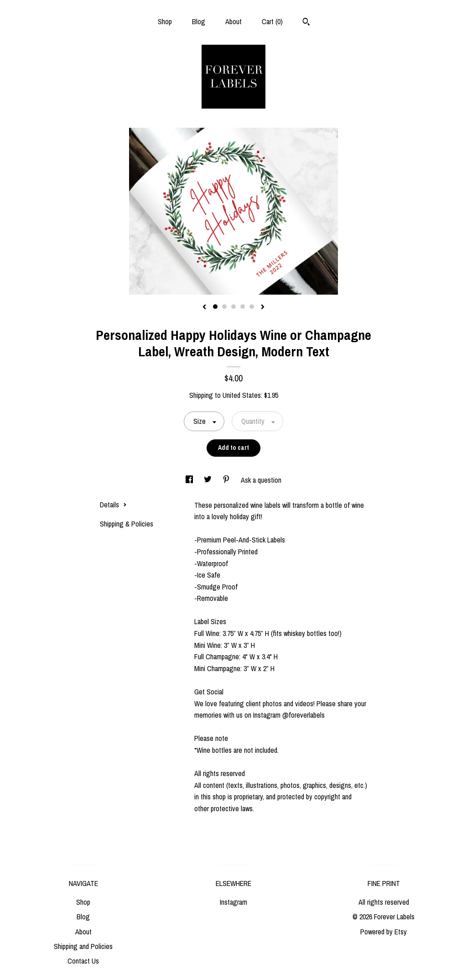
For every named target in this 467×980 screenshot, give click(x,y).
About (233, 21)
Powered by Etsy (384, 932)
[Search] (306, 23)
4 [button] (243, 307)
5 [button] (252, 307)
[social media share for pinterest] (227, 480)
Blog (199, 21)
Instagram (233, 902)
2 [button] (224, 307)
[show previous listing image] (204, 308)
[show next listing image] (263, 308)
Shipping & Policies (127, 524)
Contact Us (83, 961)
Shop (165, 21)
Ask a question (261, 480)
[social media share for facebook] (190, 480)
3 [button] (233, 307)
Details (113, 505)
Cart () (272, 21)
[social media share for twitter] (209, 480)
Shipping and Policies (83, 946)
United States (242, 395)
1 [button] (215, 307)
